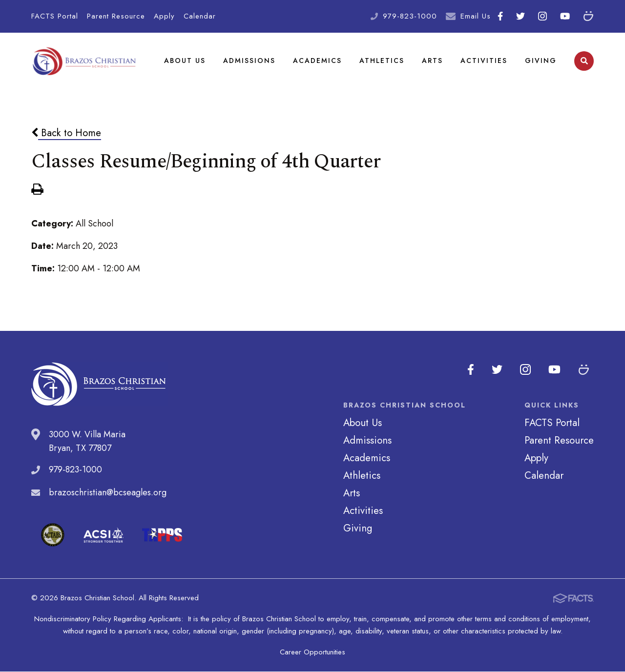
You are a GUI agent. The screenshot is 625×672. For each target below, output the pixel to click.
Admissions (249, 61)
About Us (185, 61)
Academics (317, 61)
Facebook (500, 16)
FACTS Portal (55, 16)
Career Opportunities (312, 652)
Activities (484, 61)
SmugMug (588, 16)
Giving (541, 61)
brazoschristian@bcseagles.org (108, 493)
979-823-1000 (410, 16)
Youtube (565, 16)
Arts (432, 61)
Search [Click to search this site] (584, 61)
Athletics (382, 61)
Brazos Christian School (84, 61)
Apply (164, 16)
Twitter (521, 16)
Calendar (200, 16)
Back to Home (66, 133)
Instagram (542, 16)
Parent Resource (116, 16)
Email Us (476, 16)
